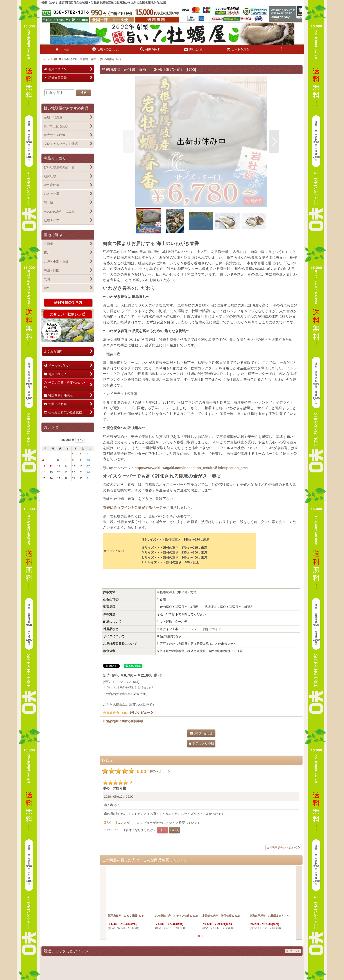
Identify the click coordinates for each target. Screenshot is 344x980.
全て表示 (283, 848)
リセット (293, 951)
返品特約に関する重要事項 (123, 721)
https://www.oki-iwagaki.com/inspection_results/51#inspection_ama (191, 468)
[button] (150, 49)
